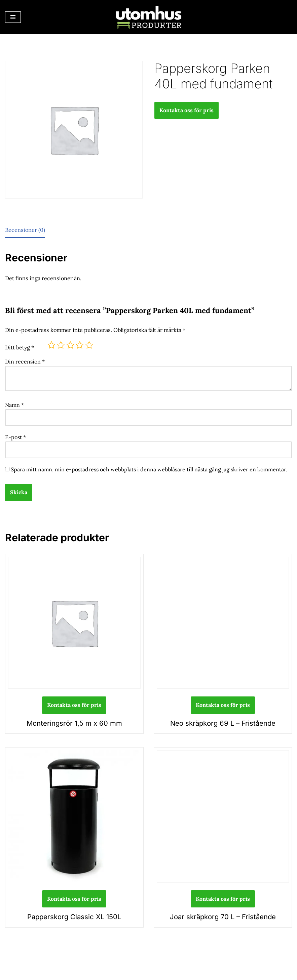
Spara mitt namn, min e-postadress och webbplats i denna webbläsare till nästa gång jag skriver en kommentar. (149, 468)
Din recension (25, 361)
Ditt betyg (20, 347)
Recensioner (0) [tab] (25, 229)
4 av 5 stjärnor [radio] (80, 344)
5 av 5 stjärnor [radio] (89, 344)
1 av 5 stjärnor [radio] (51, 344)
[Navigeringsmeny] (13, 17)
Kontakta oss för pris (187, 110)
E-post (15, 436)
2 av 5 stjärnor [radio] (61, 344)
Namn (14, 404)
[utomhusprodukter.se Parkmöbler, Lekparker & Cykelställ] (149, 17)
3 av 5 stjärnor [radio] (70, 344)
